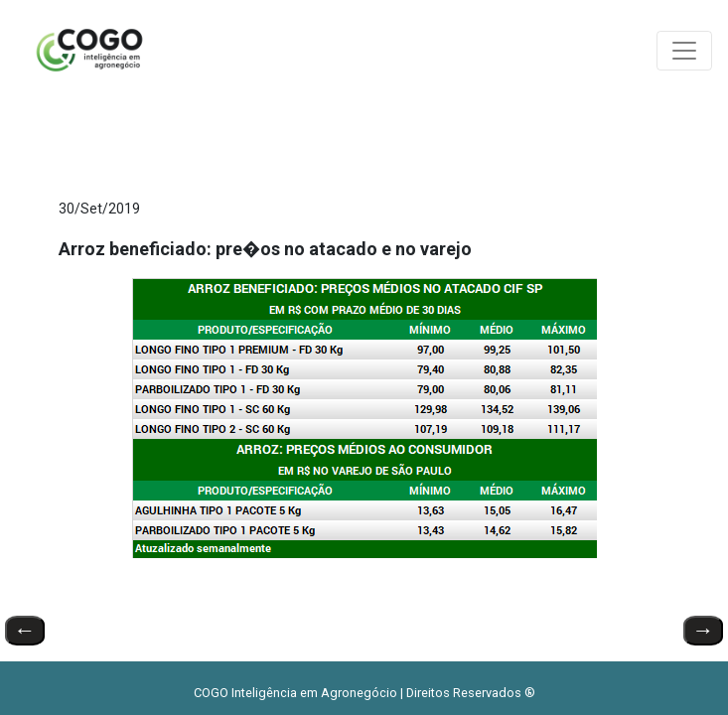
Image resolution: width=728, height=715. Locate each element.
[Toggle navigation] (684, 51)
